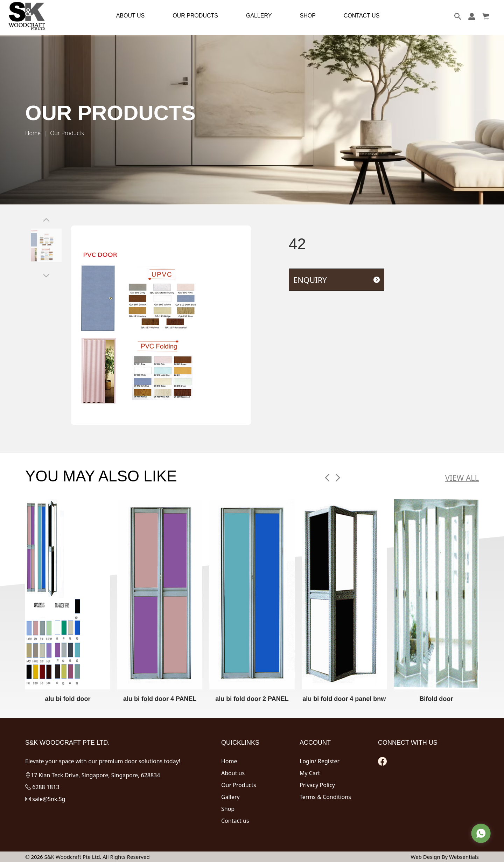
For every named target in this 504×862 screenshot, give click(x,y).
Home (33, 133)
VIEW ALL (462, 478)
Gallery (230, 797)
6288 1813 (42, 787)
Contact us (235, 821)
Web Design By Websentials (445, 857)
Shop (228, 809)
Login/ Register (320, 761)
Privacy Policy (317, 785)
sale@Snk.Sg (45, 799)
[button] (327, 478)
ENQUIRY (337, 280)
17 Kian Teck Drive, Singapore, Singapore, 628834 (93, 775)
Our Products (239, 785)
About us (233, 773)
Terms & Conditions (325, 797)
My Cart (310, 773)
